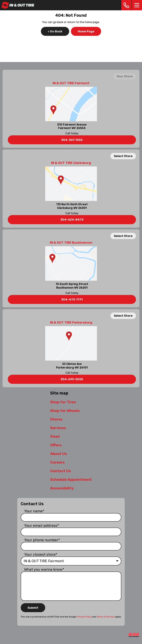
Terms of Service (106, 617)
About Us (59, 454)
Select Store (123, 156)
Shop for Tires (63, 402)
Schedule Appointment (71, 479)
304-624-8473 (72, 220)
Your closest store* (41, 554)
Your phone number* (42, 540)
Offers (56, 445)
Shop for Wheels (65, 411)
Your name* (34, 511)
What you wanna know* (44, 569)
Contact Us (61, 471)
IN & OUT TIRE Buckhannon (71, 243)
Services (58, 428)
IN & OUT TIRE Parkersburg (71, 323)
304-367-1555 (72, 140)
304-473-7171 (72, 299)
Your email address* (42, 525)
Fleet (55, 436)
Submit (33, 608)
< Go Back (55, 31)
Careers (57, 462)
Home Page (86, 31)
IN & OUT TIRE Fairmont (71, 83)
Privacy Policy (84, 617)
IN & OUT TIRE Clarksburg (71, 163)
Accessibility (62, 488)
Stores (56, 419)
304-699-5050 (72, 379)
